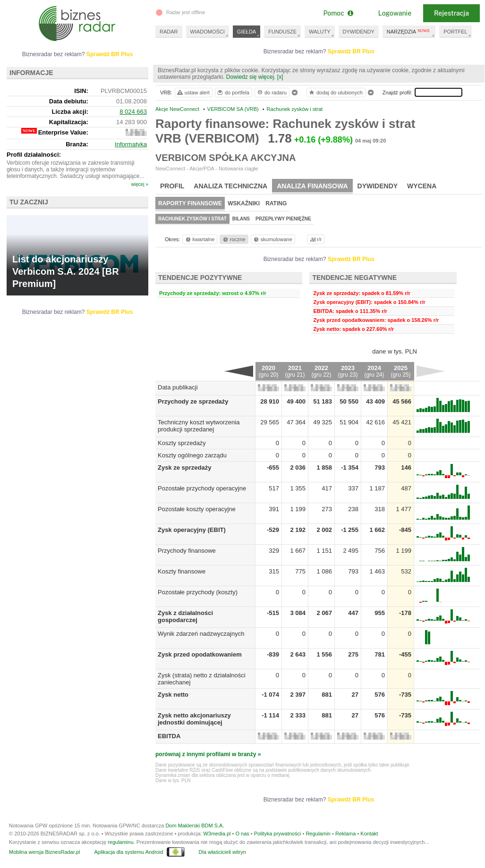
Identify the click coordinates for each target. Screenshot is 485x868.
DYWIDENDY (359, 32)
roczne (234, 239)
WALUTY (319, 32)
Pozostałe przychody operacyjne (202, 488)
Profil (172, 186)
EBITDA (169, 736)
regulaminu (120, 842)
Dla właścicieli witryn (222, 852)
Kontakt (369, 834)
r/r (315, 239)
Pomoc (338, 13)
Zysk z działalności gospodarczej (185, 616)
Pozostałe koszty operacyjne (197, 509)
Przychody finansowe (187, 551)
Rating (276, 203)
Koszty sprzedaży (182, 443)
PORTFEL (455, 32)
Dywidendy (378, 186)
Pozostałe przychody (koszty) (198, 592)
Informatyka (131, 144)
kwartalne (200, 239)
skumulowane (272, 239)
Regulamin (318, 834)
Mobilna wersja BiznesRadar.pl (44, 852)
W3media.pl (217, 834)
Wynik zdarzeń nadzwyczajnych (201, 634)
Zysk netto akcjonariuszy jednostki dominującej (194, 719)
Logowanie (395, 13)
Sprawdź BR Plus (351, 51)
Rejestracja (451, 13)
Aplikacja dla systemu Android (128, 852)
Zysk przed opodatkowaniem (200, 654)
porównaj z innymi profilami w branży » (208, 754)
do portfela (233, 93)
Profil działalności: (34, 155)
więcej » (140, 184)
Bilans (241, 219)
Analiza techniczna (230, 186)
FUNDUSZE (282, 32)
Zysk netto (173, 695)
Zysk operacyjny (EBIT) (192, 530)
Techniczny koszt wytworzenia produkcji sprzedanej (199, 426)
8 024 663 (133, 112)
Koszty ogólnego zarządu (192, 455)
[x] (280, 77)
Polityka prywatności (278, 834)
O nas (242, 834)
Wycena (422, 186)
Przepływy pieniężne (283, 219)
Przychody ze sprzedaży (193, 401)
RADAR (169, 32)
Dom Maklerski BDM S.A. (195, 826)
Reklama (345, 834)
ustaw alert (193, 93)
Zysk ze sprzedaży (184, 468)
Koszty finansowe (182, 571)
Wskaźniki (244, 203)
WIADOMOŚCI (208, 32)
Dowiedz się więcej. (251, 77)
